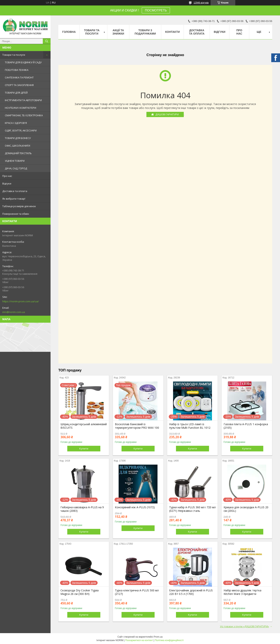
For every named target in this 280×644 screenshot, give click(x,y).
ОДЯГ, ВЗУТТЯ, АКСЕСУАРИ (21, 130)
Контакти (172, 32)
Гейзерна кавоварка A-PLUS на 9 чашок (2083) (82, 509)
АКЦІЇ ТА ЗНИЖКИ (118, 32)
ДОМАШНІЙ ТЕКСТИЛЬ (18, 153)
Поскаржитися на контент (139, 640)
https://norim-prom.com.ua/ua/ (21, 301)
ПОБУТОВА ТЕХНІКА (17, 70)
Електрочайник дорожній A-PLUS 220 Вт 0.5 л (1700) (191, 592)
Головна (69, 32)
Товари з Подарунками (145, 32)
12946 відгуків (201, 3)
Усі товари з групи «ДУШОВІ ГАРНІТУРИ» (244, 626)
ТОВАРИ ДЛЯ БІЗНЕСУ (18, 138)
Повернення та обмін (16, 214)
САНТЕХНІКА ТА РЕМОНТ (19, 77)
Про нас (7, 176)
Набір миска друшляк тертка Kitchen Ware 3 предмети (242, 592)
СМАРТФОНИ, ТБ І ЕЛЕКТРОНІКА (24, 115)
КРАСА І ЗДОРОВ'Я (16, 123)
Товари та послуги (14, 55)
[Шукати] (47, 41)
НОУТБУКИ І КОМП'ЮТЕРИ (21, 108)
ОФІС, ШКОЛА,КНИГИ (17, 146)
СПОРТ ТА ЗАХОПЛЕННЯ (19, 85)
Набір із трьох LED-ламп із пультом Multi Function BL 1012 (190, 426)
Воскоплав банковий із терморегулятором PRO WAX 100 (137, 426)
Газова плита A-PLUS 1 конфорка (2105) (246, 426)
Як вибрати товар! (14, 199)
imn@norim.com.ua (14, 312)
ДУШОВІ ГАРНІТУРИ (167, 114)
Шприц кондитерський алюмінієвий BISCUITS (84, 426)
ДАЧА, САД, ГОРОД (16, 168)
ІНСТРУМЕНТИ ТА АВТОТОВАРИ (23, 100)
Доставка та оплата (15, 191)
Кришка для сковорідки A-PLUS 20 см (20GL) (246, 509)
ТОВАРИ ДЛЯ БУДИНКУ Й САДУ (23, 62)
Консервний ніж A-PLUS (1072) (135, 507)
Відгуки (7, 183)
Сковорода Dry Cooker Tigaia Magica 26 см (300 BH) (80, 592)
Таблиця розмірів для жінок (19, 206)
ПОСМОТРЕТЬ (156, 10)
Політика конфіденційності (169, 640)
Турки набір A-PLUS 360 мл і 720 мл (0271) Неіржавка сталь (192, 509)
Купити (84, 448)
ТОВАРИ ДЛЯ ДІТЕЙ (16, 93)
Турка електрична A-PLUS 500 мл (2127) (137, 592)
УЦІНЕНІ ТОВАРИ (15, 161)
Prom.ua (158, 637)
